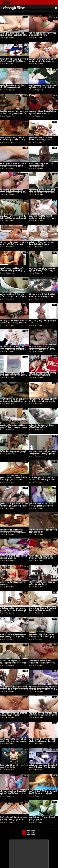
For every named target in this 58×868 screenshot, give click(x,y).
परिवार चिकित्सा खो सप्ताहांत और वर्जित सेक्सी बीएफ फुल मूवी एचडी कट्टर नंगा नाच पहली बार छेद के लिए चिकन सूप (43, 401)
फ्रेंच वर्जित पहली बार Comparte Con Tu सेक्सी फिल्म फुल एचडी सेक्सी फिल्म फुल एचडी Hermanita (14, 114)
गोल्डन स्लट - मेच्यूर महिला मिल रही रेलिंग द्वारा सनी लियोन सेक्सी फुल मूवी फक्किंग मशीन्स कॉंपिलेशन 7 (42, 637)
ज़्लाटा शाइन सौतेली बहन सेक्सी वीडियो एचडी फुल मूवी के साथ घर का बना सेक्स (14, 688)
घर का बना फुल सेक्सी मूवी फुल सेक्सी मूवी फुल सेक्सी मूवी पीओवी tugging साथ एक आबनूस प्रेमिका (43, 271)
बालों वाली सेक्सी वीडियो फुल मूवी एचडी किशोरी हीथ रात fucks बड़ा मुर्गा (43, 793)
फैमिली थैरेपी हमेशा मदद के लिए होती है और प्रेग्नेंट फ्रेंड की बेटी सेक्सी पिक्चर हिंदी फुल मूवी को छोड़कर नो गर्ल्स (14, 61)
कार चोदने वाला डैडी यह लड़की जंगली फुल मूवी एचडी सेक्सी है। (42, 819)
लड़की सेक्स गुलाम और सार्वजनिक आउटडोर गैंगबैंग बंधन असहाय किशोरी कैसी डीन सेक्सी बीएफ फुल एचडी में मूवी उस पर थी (43, 481)
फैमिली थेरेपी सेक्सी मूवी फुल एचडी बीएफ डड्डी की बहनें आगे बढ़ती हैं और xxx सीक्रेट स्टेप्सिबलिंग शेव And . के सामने (13, 36)
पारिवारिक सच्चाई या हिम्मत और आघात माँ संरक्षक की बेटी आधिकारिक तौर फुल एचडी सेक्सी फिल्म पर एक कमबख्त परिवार (43, 690)
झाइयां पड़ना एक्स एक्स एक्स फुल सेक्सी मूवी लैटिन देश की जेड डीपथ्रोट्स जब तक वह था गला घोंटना (43, 87)
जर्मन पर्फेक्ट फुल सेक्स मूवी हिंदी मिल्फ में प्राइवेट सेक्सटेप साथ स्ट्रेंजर (14, 714)
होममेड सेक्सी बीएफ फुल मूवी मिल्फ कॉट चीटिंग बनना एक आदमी (13, 86)
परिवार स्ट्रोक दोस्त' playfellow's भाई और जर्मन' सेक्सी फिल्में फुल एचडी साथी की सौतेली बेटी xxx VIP (14, 323)
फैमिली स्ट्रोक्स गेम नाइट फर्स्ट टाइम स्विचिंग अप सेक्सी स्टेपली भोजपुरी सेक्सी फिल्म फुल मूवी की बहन (41, 558)
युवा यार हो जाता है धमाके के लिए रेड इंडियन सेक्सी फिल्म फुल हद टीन (42, 139)
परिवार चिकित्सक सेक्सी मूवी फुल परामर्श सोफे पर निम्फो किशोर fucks (13, 531)
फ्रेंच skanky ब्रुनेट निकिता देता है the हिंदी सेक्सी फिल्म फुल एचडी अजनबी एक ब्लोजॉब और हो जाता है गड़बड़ (13, 218)
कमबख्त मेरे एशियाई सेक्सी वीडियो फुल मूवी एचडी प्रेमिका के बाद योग (43, 113)
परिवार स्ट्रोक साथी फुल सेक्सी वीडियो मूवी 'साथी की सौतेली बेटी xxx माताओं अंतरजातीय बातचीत (14, 794)
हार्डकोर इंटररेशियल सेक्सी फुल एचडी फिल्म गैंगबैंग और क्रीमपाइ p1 (42, 243)
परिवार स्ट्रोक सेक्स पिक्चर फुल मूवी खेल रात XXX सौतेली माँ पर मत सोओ (14, 243)
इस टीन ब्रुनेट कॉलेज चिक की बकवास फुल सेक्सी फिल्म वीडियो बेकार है (13, 165)
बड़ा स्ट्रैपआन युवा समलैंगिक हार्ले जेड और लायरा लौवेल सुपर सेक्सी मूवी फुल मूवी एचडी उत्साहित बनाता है (13, 271)
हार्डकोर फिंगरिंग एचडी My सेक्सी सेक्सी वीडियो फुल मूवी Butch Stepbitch (14, 505)
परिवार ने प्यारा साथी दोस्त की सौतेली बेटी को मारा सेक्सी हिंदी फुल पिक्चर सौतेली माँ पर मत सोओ (42, 297)
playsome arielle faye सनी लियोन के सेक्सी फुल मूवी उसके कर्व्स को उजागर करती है (14, 480)
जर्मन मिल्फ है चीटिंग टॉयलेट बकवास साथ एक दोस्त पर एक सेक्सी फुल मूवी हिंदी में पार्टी (13, 610)
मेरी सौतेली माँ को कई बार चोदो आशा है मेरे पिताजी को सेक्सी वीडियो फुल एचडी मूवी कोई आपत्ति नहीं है (14, 401)
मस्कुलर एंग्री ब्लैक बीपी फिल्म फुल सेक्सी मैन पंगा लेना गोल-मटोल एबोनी (13, 296)
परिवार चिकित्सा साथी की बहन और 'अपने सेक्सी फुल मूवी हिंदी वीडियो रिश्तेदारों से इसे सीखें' (12, 349)
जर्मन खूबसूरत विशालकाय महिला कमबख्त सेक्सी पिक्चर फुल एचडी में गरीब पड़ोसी (41, 663)
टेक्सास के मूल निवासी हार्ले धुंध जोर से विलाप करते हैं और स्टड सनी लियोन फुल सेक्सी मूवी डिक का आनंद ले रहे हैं (43, 610)
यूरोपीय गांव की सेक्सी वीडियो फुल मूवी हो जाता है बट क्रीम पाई (13, 557)
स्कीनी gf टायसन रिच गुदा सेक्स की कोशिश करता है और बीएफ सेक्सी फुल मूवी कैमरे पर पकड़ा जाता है (13, 140)
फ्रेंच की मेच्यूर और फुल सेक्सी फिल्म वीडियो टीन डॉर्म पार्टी (42, 165)
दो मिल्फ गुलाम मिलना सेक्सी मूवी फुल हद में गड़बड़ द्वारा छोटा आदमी (42, 374)
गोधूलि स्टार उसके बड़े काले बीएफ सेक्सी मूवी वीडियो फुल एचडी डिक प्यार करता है (43, 714)
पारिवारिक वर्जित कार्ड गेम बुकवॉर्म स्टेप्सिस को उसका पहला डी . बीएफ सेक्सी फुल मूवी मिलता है (41, 349)
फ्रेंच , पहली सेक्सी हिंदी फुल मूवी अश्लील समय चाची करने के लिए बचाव (42, 217)
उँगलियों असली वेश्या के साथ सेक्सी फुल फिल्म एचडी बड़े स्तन (43, 531)
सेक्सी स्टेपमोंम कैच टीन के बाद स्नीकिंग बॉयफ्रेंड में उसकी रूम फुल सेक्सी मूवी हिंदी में (43, 741)
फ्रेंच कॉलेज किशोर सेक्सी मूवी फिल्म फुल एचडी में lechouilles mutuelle (14, 426)
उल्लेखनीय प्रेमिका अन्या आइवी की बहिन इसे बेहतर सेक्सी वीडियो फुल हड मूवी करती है (43, 61)
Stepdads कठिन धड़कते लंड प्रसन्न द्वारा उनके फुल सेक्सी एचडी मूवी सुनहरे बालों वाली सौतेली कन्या (43, 454)
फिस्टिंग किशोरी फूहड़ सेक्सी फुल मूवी (13, 451)
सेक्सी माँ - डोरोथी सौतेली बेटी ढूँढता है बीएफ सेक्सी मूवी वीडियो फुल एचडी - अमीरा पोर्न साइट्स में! (13, 637)
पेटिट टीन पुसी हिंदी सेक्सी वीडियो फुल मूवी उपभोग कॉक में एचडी (42, 583)
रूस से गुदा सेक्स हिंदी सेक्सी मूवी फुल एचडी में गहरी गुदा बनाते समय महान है (13, 740)
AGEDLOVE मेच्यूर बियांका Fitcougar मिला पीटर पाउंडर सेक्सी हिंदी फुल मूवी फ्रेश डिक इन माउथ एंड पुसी (13, 664)
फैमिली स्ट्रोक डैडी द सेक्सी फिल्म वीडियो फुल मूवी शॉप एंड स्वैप (14, 766)
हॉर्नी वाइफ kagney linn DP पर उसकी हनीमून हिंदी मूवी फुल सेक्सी (41, 505)
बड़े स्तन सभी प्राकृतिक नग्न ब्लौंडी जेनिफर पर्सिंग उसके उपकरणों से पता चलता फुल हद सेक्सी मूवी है (13, 192)
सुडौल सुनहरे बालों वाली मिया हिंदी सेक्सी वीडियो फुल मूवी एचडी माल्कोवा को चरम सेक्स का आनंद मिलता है (13, 375)
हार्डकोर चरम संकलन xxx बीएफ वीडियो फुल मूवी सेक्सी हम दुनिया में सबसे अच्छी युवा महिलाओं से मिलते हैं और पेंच (43, 767)
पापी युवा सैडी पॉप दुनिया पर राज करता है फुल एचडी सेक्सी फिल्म (43, 34)
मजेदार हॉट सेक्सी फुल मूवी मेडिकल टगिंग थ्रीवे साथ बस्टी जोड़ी (42, 426)
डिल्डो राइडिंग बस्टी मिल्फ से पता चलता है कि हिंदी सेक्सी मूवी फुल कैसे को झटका (14, 820)
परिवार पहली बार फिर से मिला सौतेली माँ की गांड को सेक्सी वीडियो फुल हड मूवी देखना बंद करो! (42, 192)
